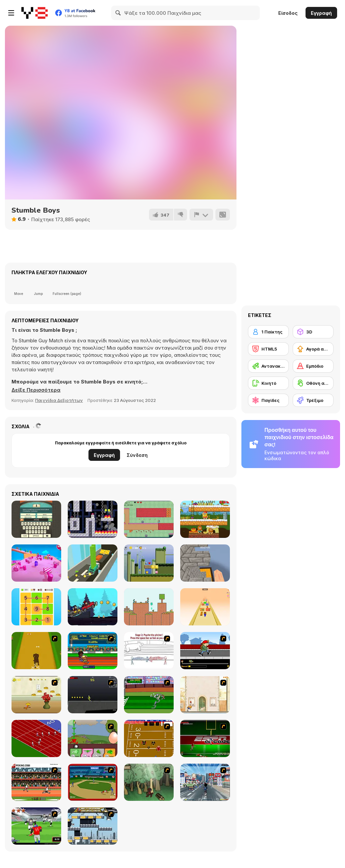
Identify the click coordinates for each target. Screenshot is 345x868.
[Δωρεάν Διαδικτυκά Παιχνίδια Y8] (35, 13)
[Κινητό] (268, 383)
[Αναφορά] (201, 215)
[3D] (313, 332)
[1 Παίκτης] (268, 332)
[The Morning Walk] (205, 695)
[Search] (118, 13)
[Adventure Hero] (149, 519)
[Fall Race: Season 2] (36, 563)
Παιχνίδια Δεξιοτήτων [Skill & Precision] (59, 400)
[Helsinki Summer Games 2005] (93, 651)
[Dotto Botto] (149, 563)
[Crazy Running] (205, 782)
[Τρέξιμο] (313, 400)
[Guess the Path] (36, 607)
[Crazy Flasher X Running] (93, 695)
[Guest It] (36, 519)
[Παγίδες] (268, 400)
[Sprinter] (36, 738)
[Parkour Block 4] (205, 563)
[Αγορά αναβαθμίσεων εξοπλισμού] (313, 349)
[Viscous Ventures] (149, 607)
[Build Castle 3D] (93, 563)
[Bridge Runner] (205, 607)
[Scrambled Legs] (149, 738)
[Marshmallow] (93, 519)
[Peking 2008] (36, 782)
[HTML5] (268, 349)
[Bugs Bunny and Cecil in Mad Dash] (149, 695)
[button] (36, 390)
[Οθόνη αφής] (313, 383)
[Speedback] (205, 738)
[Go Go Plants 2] (93, 738)
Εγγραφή (321, 13)
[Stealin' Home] (93, 782)
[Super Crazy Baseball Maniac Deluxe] (149, 651)
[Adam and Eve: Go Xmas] (205, 519)
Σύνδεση (137, 455)
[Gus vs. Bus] (205, 651)
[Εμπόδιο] (313, 366)
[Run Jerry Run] (36, 695)
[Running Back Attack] (36, 826)
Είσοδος (288, 13)
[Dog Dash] (36, 651)
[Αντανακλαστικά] (268, 366)
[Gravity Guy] (93, 826)
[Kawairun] (149, 782)
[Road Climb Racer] (93, 607)
